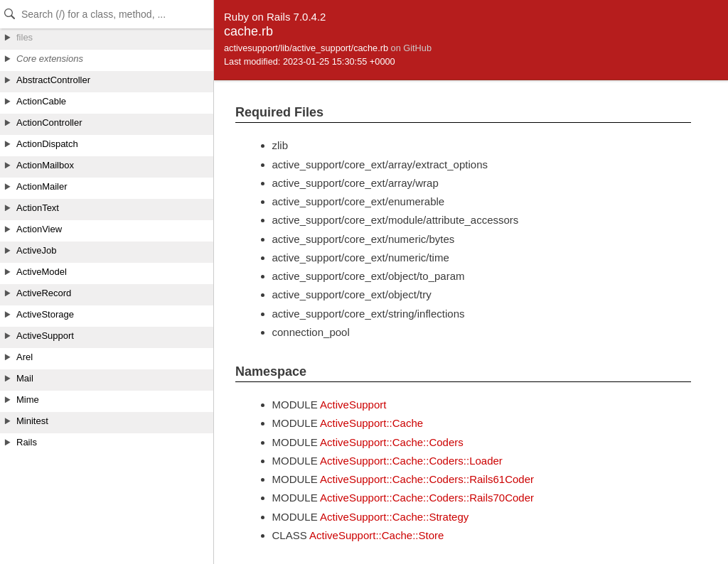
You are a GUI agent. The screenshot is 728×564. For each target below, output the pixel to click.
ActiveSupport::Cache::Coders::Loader (411, 461)
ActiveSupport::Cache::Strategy (394, 517)
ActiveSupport (353, 405)
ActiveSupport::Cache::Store (376, 535)
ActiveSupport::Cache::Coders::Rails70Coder (427, 498)
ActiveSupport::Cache (371, 423)
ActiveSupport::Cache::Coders (392, 442)
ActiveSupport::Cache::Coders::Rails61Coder (427, 479)
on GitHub (411, 48)
